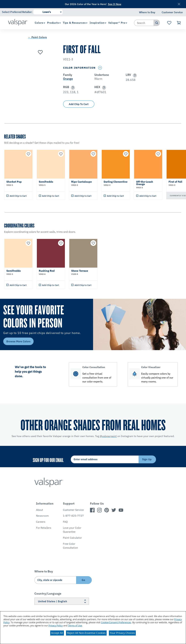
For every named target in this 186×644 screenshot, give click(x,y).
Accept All (57, 633)
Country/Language (48, 594)
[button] (134, 75)
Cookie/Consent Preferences (116, 622)
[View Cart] (179, 23)
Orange (68, 79)
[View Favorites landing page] (169, 23)
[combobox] (144, 23)
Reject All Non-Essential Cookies (86, 633)
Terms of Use (75, 625)
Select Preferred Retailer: (17, 12)
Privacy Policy (56, 625)
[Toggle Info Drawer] (100, 68)
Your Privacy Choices (122, 633)
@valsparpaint (108, 436)
